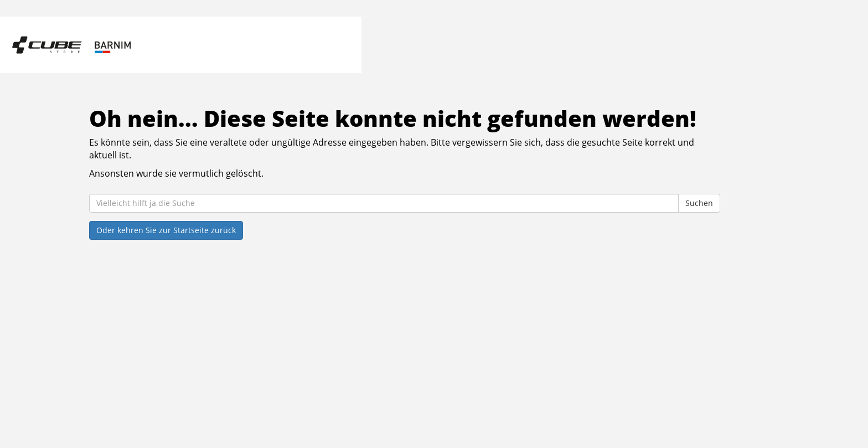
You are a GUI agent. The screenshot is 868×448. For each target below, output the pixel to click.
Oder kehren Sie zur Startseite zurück (166, 230)
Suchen (699, 203)
